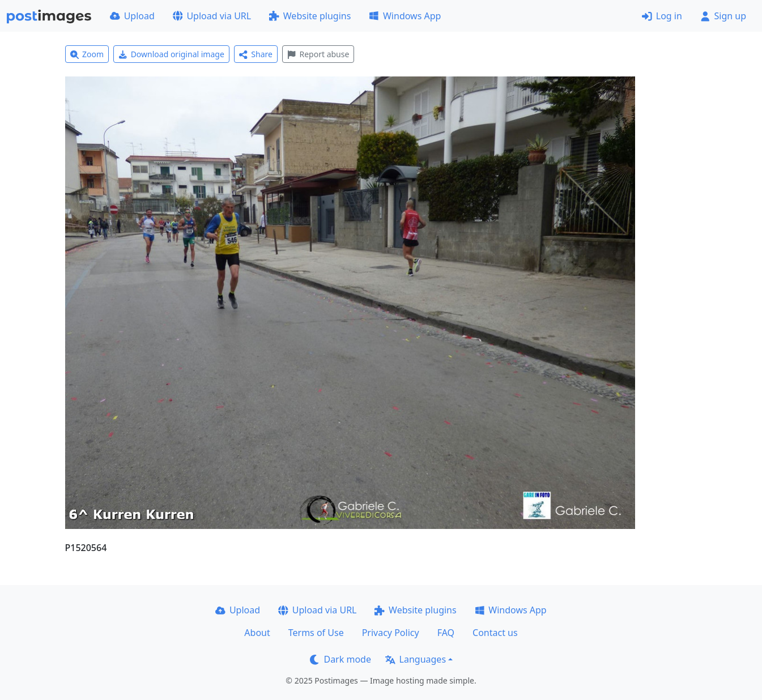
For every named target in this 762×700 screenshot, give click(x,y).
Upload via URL (212, 16)
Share (256, 54)
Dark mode (340, 659)
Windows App (405, 16)
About (257, 633)
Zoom (87, 54)
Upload (132, 16)
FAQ (446, 633)
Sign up (723, 16)
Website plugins (310, 16)
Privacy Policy (391, 633)
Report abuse (318, 54)
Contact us (495, 633)
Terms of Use (316, 633)
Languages (416, 659)
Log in (662, 16)
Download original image (171, 54)
